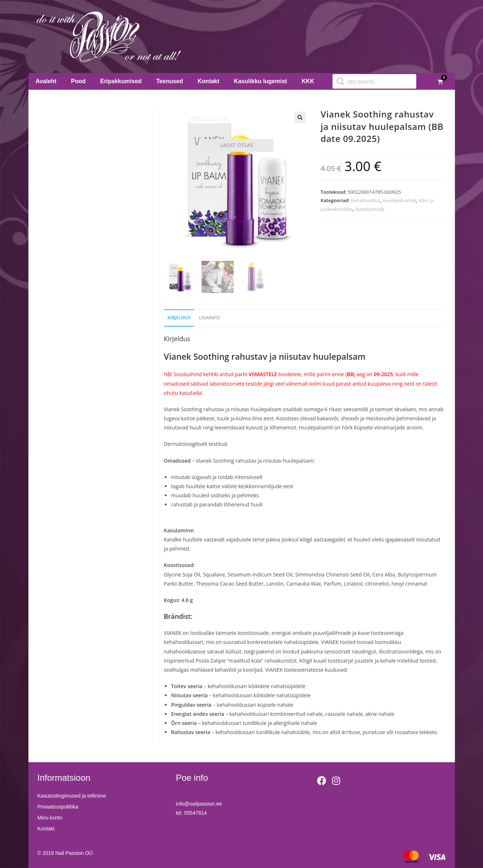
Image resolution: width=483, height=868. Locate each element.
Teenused (170, 81)
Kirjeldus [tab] (179, 318)
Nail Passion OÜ (74, 853)
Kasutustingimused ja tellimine (72, 796)
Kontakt (209, 81)
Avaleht (46, 81)
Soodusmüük (370, 209)
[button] (300, 117)
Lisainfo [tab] (209, 318)
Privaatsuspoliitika (58, 807)
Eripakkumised (121, 81)
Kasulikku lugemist (261, 81)
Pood (78, 81)
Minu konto (50, 818)
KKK (308, 81)
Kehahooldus (365, 200)
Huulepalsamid (399, 200)
